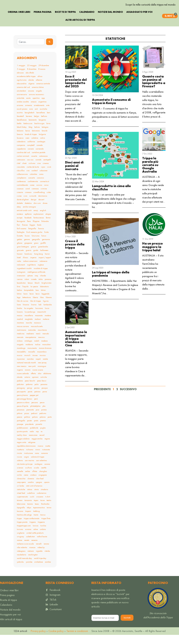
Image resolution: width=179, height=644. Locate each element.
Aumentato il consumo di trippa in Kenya (111, 111)
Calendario (87, 21)
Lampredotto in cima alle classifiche (111, 197)
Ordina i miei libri (19, 21)
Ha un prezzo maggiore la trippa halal (153, 256)
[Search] (50, 51)
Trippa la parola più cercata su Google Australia (150, 174)
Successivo (128, 398)
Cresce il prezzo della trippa (75, 253)
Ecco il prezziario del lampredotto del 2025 (76, 91)
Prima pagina (43, 21)
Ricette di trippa (65, 21)
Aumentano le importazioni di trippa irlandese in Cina (76, 348)
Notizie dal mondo (110, 21)
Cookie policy (56, 640)
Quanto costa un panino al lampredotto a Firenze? (154, 91)
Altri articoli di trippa (80, 29)
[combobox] (31, 51)
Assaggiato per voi (139, 21)
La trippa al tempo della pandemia (111, 283)
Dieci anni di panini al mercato (74, 175)
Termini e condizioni (77, 640)
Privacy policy (38, 640)
